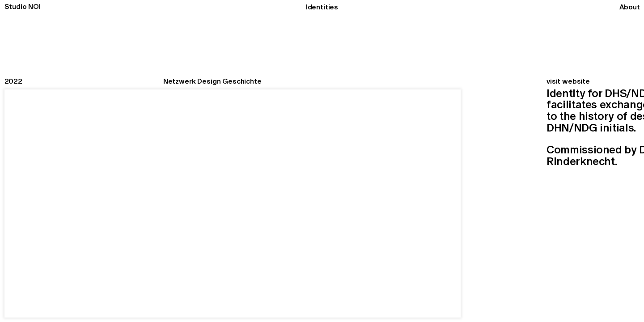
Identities (322, 7)
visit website (568, 81)
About (629, 7)
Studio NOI (23, 6)
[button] (481, 203)
